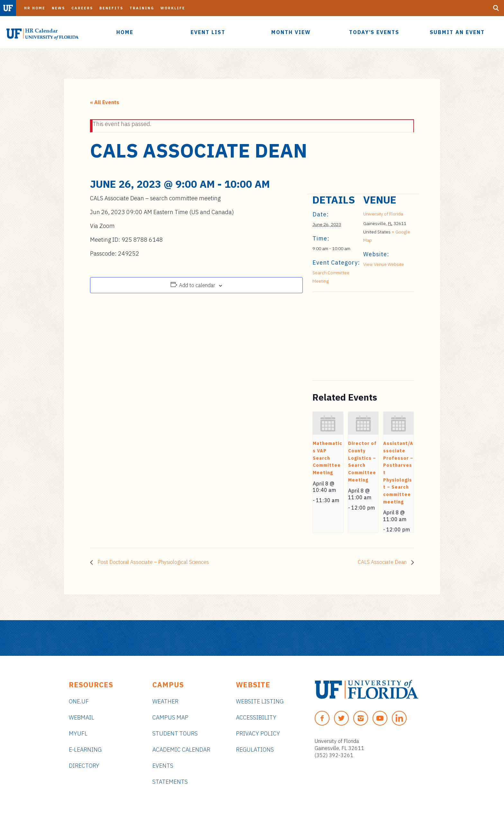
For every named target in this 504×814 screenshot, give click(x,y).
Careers (82, 8)
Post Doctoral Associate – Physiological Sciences (153, 562)
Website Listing (260, 701)
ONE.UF (79, 701)
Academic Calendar (181, 750)
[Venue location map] (346, 336)
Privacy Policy (258, 733)
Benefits (111, 8)
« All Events (105, 102)
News (58, 8)
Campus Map (170, 717)
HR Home (35, 8)
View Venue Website (384, 264)
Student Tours (175, 733)
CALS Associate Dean (383, 562)
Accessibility (256, 717)
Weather (165, 701)
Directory (84, 766)
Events (163, 766)
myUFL (78, 733)
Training (142, 8)
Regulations (255, 750)
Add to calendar (197, 285)
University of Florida (383, 214)
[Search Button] (496, 8)
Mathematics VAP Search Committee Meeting (328, 458)
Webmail (81, 717)
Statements (170, 782)
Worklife (173, 8)
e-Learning (85, 750)
